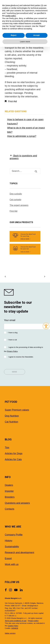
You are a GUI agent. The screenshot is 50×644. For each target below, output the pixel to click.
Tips (7, 448)
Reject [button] (14, 35)
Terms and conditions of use (16, 621)
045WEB (15, 628)
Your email (10, 320)
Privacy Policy (12, 351)
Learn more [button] (25, 42)
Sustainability (12, 547)
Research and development (19, 552)
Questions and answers (17, 503)
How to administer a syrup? (22, 136)
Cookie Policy (13, 626)
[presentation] (24, 364)
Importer (9, 491)
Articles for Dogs (14, 453)
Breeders (10, 497)
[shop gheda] (25, 292)
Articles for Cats (13, 459)
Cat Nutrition (11, 422)
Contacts (10, 509)
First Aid (12, 101)
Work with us (12, 564)
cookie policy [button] (10, 16)
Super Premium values (17, 410)
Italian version (10, 633)
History (9, 541)
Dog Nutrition (12, 416)
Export (8, 558)
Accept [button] (36, 35)
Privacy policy (33, 621)
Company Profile (14, 535)
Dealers (9, 485)
